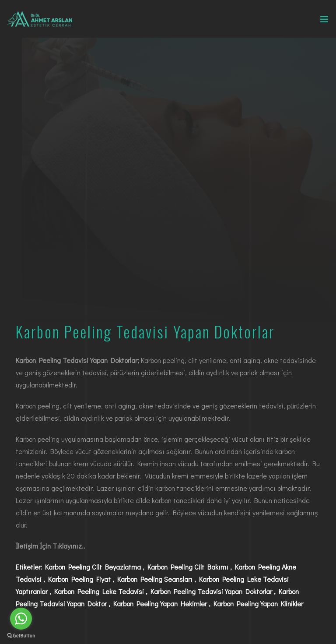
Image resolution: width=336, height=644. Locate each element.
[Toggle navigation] (324, 21)
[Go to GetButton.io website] (21, 635)
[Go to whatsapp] (21, 619)
